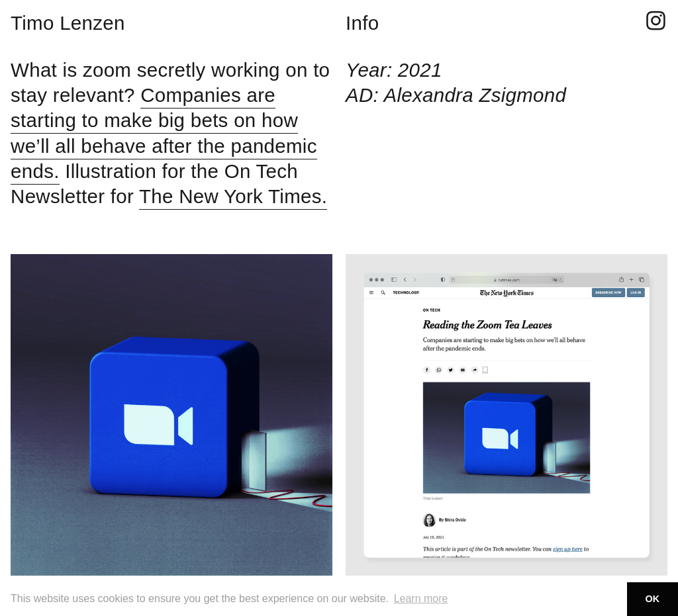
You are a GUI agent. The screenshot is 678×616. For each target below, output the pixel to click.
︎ (656, 22)
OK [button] (653, 599)
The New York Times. (233, 196)
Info (362, 23)
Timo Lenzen (68, 23)
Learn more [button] (421, 598)
